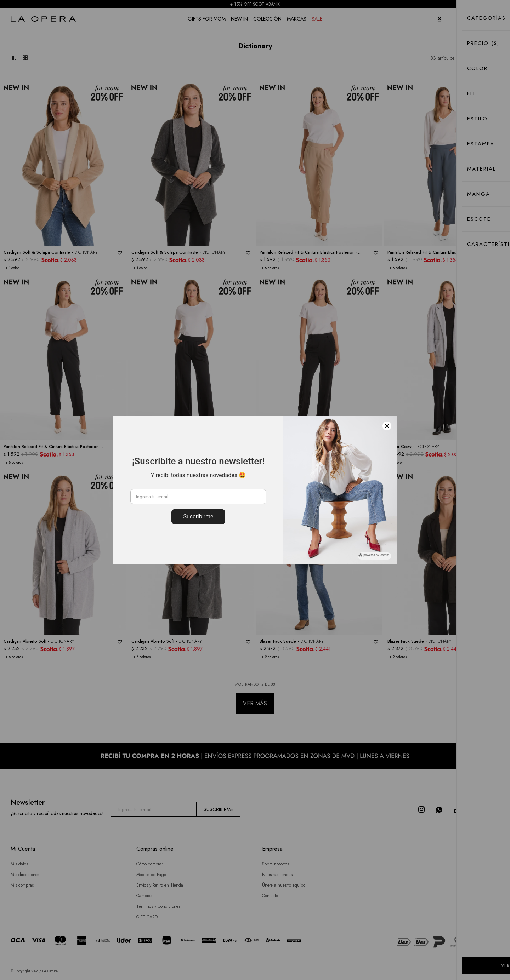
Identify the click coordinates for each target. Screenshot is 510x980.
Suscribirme (198, 517)
